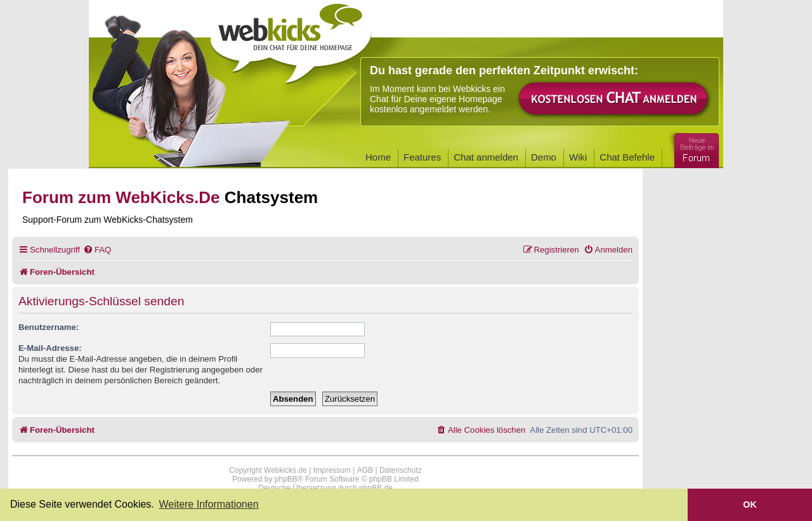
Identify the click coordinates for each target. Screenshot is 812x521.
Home (378, 157)
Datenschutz (401, 470)
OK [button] (750, 505)
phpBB (286, 479)
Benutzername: (49, 327)
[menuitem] (97, 250)
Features (422, 157)
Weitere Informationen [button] (208, 504)
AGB (365, 470)
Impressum (332, 470)
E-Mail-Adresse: (50, 348)
